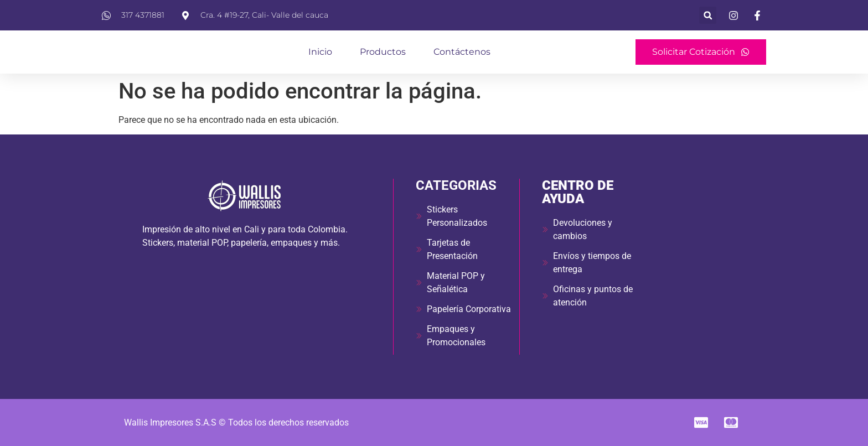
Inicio (320, 52)
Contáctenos (462, 52)
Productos (383, 52)
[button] (708, 15)
